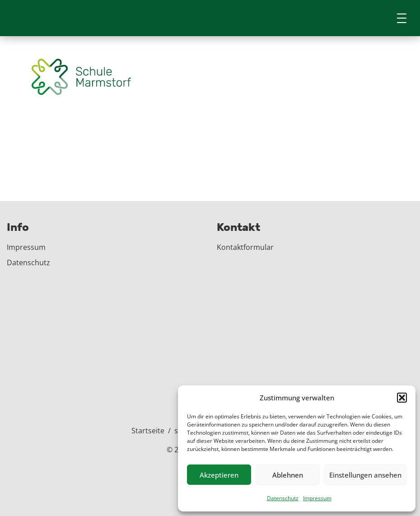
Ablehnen (288, 475)
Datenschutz (283, 498)
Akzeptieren (219, 475)
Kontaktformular (245, 247)
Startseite (148, 431)
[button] (402, 398)
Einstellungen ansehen (365, 475)
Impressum (317, 498)
